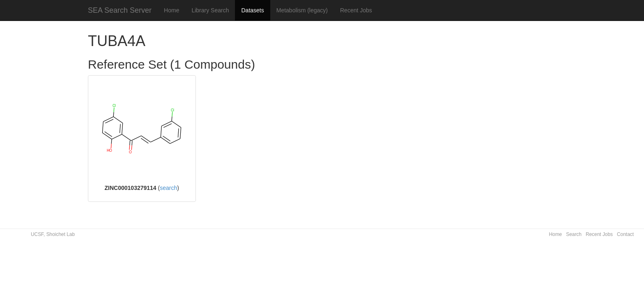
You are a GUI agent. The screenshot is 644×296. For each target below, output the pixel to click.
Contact (625, 234)
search (168, 188)
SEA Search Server (120, 10)
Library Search (210, 10)
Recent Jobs (356, 10)
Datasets (252, 10)
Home (171, 10)
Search (574, 234)
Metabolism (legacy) (302, 10)
